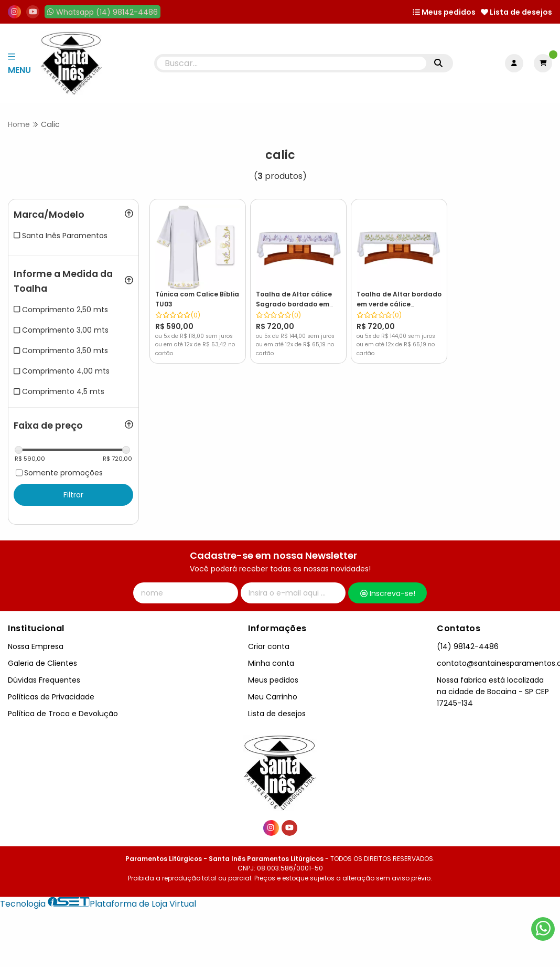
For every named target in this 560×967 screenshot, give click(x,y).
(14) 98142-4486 (468, 646)
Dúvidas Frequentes (44, 680)
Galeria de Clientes (42, 663)
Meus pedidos (444, 12)
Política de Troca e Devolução (63, 714)
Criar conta (269, 646)
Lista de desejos (516, 12)
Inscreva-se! (388, 593)
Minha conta (271, 663)
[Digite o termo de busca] (292, 63)
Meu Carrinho (273, 697)
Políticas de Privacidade (51, 697)
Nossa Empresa (36, 646)
